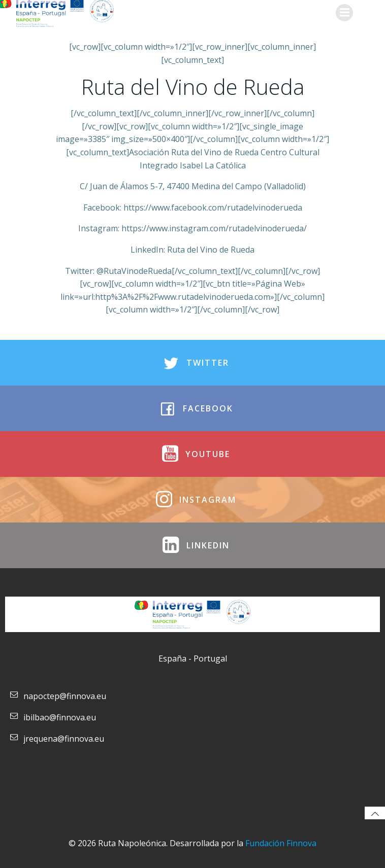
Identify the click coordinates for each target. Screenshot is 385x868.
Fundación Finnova (281, 843)
